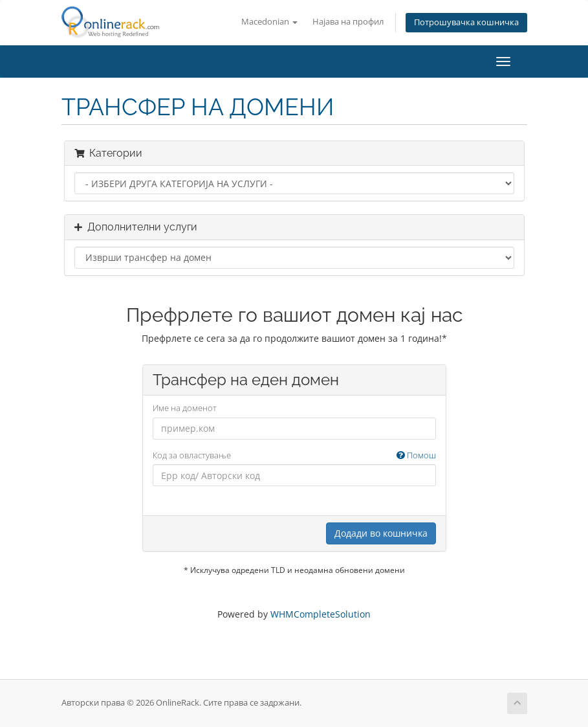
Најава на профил (348, 22)
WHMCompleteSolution (321, 614)
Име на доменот (185, 408)
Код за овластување (294, 455)
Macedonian (269, 22)
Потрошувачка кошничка (466, 22)
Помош (416, 455)
